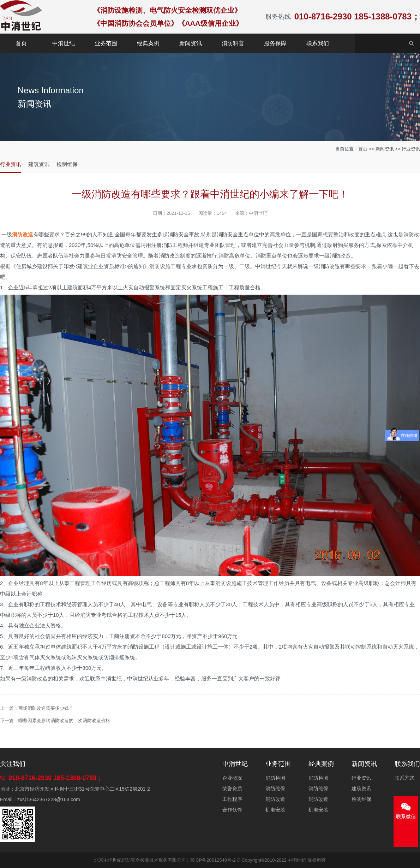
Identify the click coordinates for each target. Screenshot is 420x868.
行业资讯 (411, 149)
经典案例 (148, 43)
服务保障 (275, 43)
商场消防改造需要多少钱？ (46, 708)
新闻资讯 (191, 43)
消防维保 (275, 789)
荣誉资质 (232, 789)
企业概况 (232, 778)
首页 (21, 43)
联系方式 (404, 778)
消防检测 (275, 778)
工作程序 (232, 799)
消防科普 (233, 43)
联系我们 (318, 43)
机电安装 (275, 810)
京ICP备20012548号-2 (213, 860)
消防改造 (275, 799)
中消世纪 (64, 43)
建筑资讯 (39, 164)
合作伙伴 (232, 810)
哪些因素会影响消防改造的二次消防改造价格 (64, 721)
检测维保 (67, 164)
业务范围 (106, 43)
